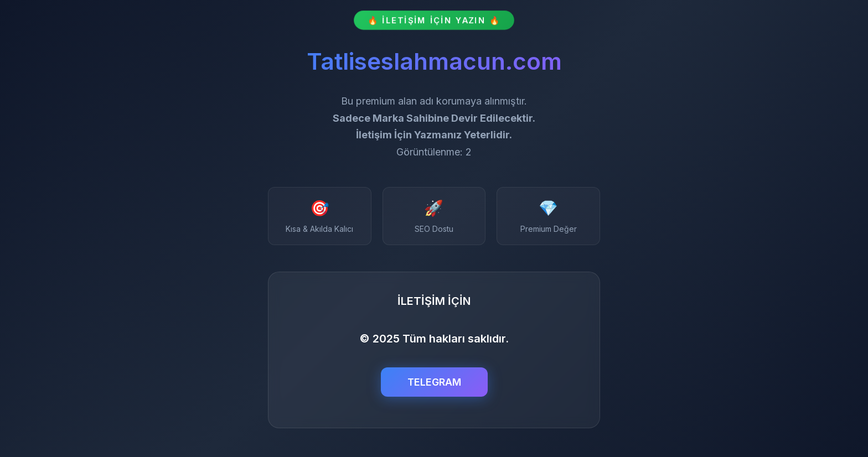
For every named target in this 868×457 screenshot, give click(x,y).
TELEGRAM (434, 382)
